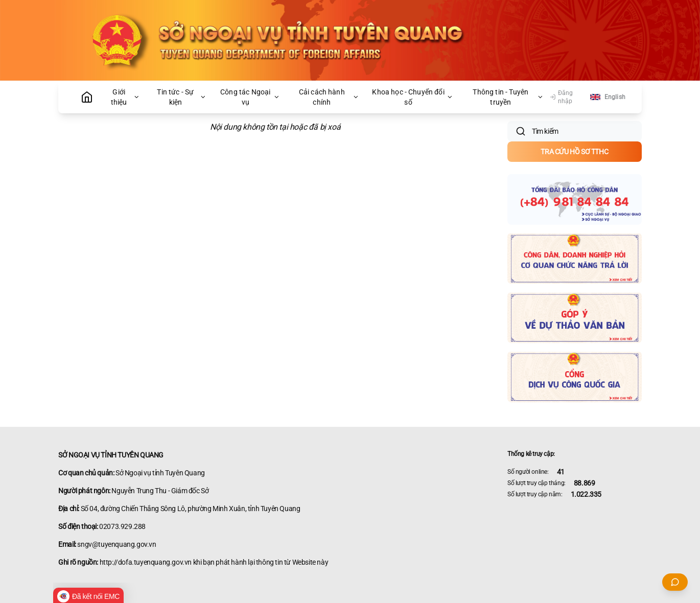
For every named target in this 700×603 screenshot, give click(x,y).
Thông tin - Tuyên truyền (508, 97)
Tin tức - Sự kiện (181, 97)
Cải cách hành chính (329, 97)
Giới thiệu (125, 97)
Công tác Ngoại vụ (250, 97)
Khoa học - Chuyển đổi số (412, 97)
